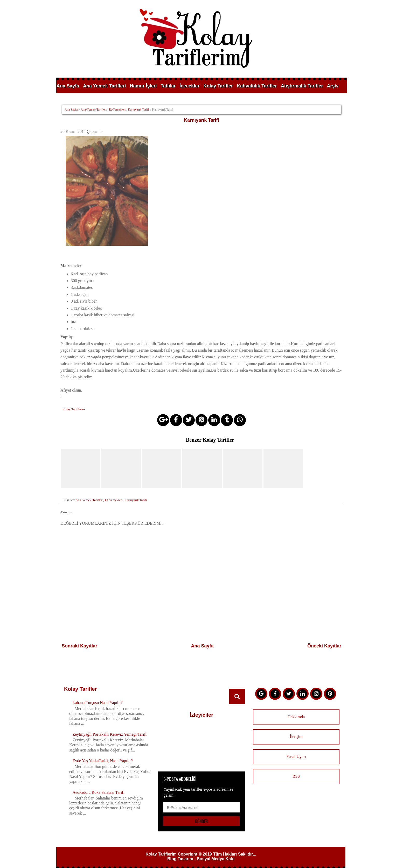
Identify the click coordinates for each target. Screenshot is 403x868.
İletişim (296, 730)
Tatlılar (168, 86)
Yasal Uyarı (296, 750)
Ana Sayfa (68, 86)
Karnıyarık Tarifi (138, 110)
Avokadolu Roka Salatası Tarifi (98, 786)
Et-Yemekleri (117, 110)
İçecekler (189, 86)
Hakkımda (296, 710)
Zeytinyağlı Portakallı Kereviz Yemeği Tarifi (109, 727)
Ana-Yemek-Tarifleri (94, 110)
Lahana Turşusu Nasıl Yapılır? (98, 696)
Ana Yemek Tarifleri (104, 86)
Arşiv (333, 86)
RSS (296, 770)
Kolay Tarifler (218, 86)
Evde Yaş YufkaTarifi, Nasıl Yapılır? (102, 754)
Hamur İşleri (143, 86)
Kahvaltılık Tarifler (257, 86)
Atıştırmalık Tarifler (302, 86)
